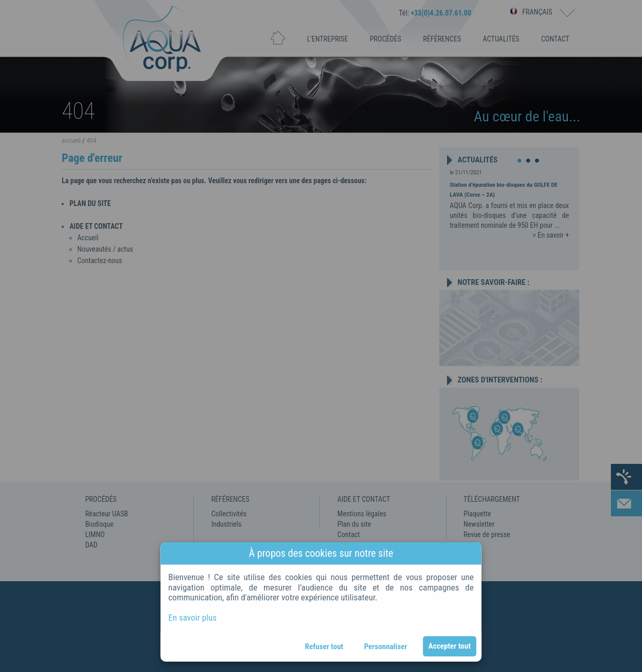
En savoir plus (193, 618)
